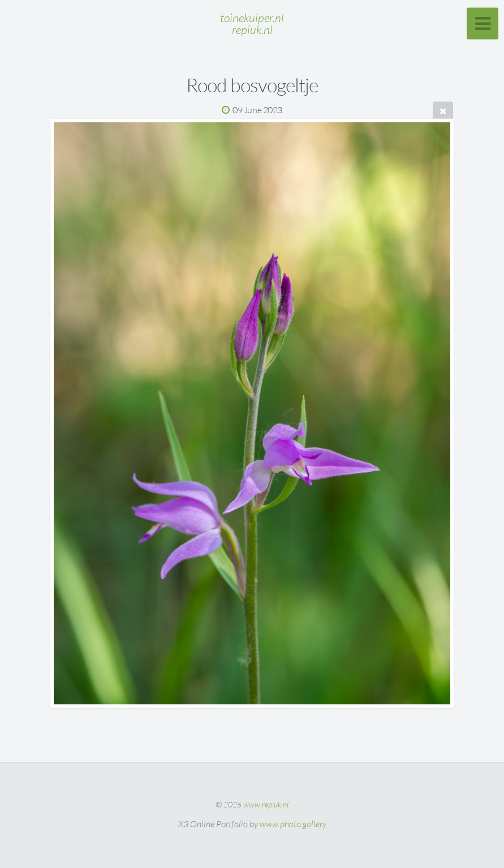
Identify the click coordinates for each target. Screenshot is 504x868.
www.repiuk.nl (266, 804)
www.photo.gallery (293, 824)
